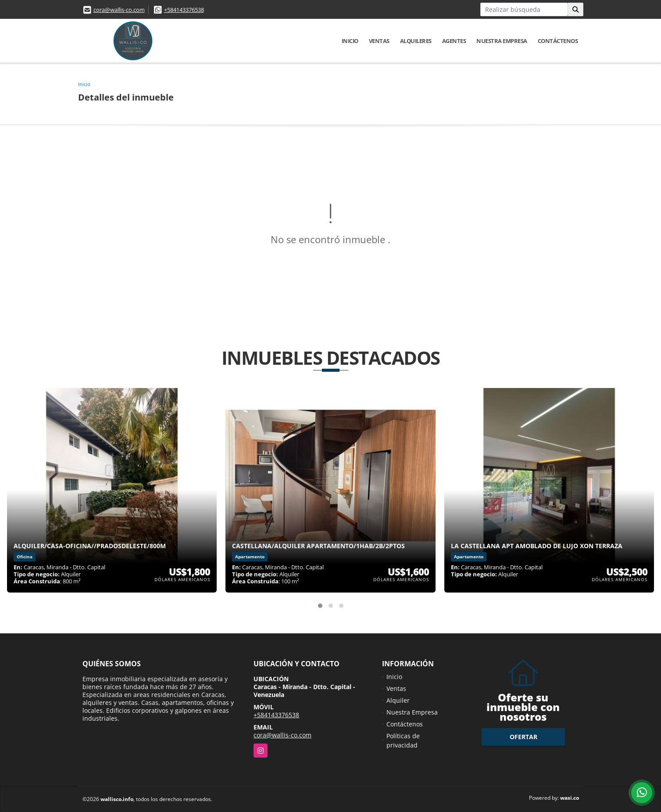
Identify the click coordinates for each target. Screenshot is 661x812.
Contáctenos (558, 41)
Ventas (379, 41)
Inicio (350, 41)
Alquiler (398, 700)
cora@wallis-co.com (119, 10)
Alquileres (416, 41)
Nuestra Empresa (502, 41)
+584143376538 (184, 10)
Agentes (454, 41)
